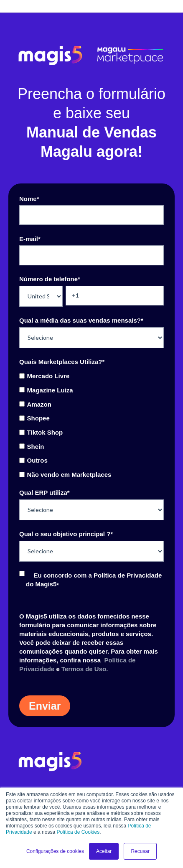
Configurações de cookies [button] (55, 851)
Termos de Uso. (85, 669)
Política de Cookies (78, 832)
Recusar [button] (140, 851)
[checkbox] (91, 425)
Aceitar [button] (104, 851)
